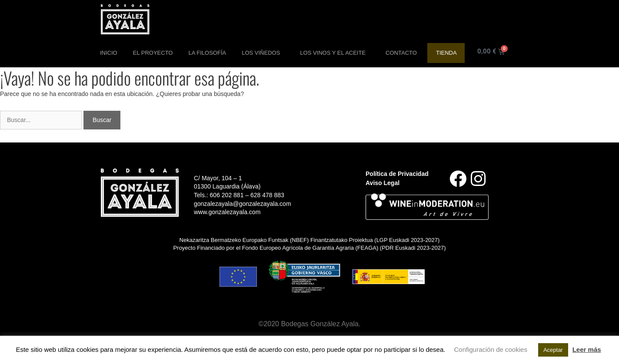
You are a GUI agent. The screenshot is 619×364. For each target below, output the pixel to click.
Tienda (446, 53)
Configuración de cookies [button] (490, 349)
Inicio (109, 53)
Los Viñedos (263, 53)
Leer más (587, 349)
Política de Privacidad (397, 174)
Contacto (401, 53)
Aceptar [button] (553, 350)
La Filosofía (207, 53)
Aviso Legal (383, 183)
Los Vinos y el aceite (335, 53)
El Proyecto (153, 53)
